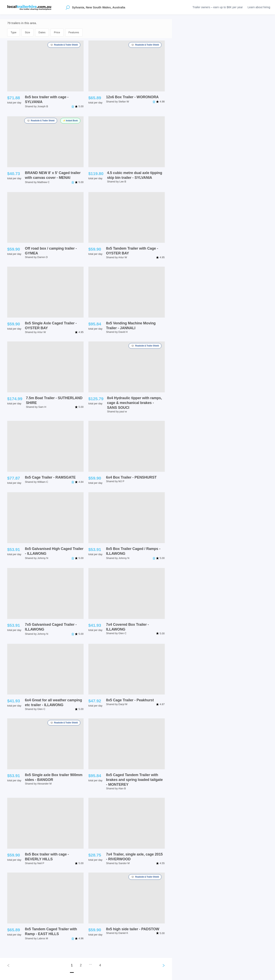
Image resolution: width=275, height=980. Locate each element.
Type (14, 32)
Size (27, 32)
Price (57, 32)
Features (74, 32)
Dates (42, 32)
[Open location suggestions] (68, 7)
